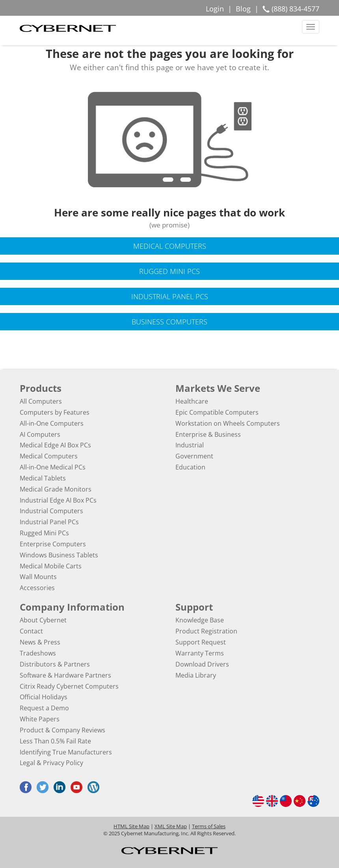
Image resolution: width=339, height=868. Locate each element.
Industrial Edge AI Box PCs (58, 500)
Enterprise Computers (53, 544)
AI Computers (40, 434)
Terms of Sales (209, 826)
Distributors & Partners (55, 664)
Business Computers (169, 322)
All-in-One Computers (52, 423)
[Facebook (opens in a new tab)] (28, 787)
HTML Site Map (131, 826)
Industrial (190, 445)
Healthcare (192, 401)
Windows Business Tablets (59, 555)
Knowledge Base (200, 620)
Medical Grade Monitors (56, 489)
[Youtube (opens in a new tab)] (78, 787)
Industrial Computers (51, 511)
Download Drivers (202, 664)
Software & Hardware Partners (65, 675)
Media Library (196, 675)
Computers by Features (55, 412)
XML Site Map (171, 826)
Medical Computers (170, 246)
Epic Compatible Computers (217, 412)
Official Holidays (44, 697)
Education (190, 467)
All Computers (41, 401)
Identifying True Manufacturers (66, 752)
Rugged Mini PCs (169, 271)
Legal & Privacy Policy (51, 763)
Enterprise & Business (208, 434)
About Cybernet (43, 620)
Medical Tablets (43, 478)
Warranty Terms (200, 653)
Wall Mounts (38, 577)
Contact (31, 631)
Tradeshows (38, 653)
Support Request (201, 642)
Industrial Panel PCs (170, 296)
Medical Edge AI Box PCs (55, 445)
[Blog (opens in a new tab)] (95, 787)
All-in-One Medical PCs (53, 467)
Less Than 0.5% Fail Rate (55, 741)
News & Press (40, 642)
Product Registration (206, 631)
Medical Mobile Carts (51, 566)
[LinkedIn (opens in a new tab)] (61, 787)
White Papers (40, 719)
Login (215, 9)
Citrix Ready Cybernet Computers (69, 686)
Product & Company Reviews (62, 730)
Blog (243, 9)
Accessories (37, 588)
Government (194, 456)
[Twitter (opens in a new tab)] (45, 787)
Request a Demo (44, 708)
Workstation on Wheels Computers (228, 423)
